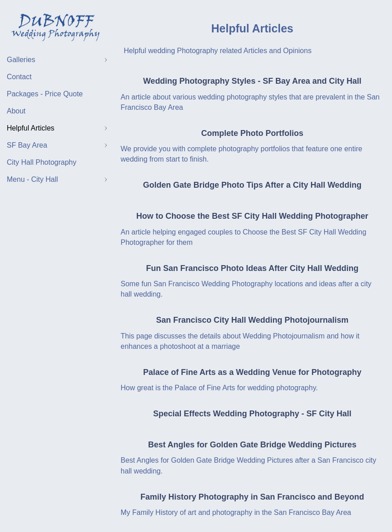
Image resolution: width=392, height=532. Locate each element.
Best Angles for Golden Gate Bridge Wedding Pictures (252, 445)
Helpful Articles (31, 128)
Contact (19, 77)
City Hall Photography (42, 162)
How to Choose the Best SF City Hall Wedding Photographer (252, 216)
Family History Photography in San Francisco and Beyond (252, 497)
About (16, 111)
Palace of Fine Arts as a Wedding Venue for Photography (252, 372)
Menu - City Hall (32, 179)
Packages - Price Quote (45, 94)
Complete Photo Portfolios (252, 133)
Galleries (21, 60)
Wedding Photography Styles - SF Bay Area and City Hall (252, 81)
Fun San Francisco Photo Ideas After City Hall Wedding (252, 268)
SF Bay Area (27, 145)
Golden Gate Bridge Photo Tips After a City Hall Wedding (252, 185)
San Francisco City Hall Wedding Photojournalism (252, 320)
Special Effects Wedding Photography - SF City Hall (252, 414)
